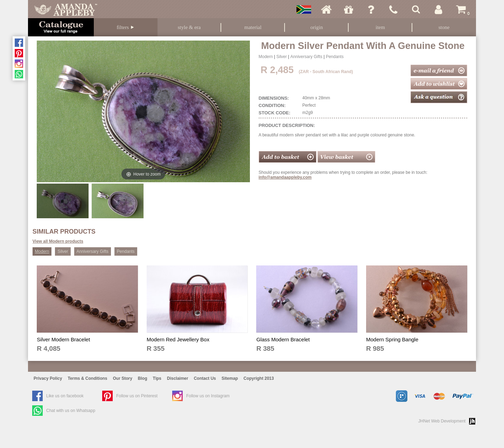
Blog (143, 378)
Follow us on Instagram (208, 396)
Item (380, 27)
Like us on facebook (65, 396)
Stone (444, 27)
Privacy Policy (48, 378)
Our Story (123, 378)
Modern (266, 57)
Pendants (335, 57)
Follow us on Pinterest (137, 396)
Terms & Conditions (87, 378)
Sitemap (230, 378)
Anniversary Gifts (306, 57)
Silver (281, 57)
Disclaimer (178, 378)
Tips (157, 378)
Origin (317, 27)
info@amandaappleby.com (285, 177)
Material (253, 27)
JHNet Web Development (442, 421)
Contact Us (205, 378)
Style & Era (189, 27)
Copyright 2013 (259, 378)
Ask (371, 9)
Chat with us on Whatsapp (71, 411)
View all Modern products (58, 241)
